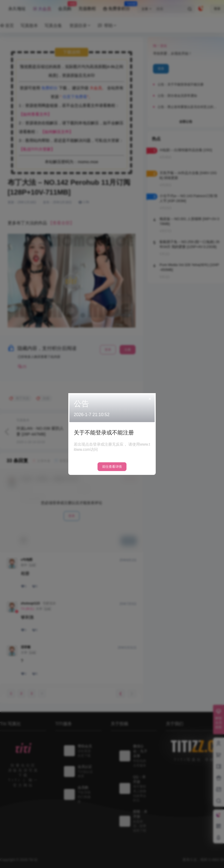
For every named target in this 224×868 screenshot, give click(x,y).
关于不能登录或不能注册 (104, 432)
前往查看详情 (112, 467)
